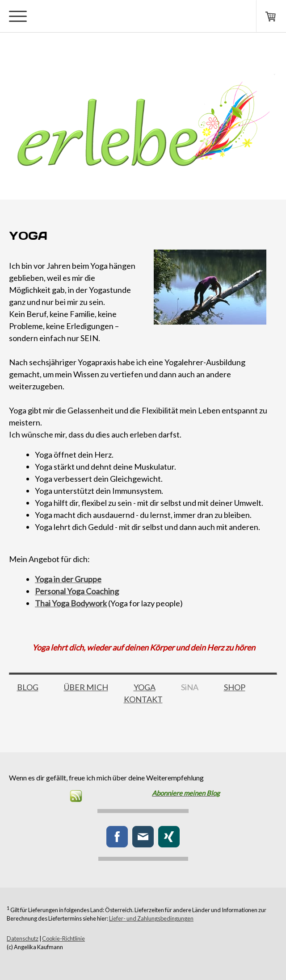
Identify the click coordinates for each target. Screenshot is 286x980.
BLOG (28, 687)
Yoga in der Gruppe (68, 579)
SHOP (235, 687)
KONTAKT (143, 699)
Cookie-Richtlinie (63, 938)
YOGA (145, 687)
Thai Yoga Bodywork (71, 603)
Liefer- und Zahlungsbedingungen (151, 918)
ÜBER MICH (86, 687)
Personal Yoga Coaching (77, 591)
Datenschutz (23, 938)
